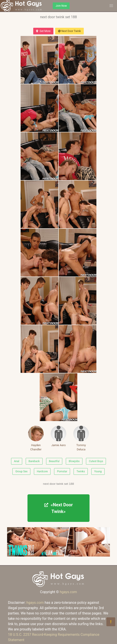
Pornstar (62, 471)
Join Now (61, 6)
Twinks (81, 471)
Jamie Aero (58, 436)
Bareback (34, 461)
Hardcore (42, 471)
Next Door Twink (69, 31)
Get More (43, 31)
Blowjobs (74, 461)
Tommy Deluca (81, 438)
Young (98, 471)
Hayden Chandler (36, 438)
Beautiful (54, 461)
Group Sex (21, 471)
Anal (17, 461)
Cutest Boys (96, 461)
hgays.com (68, 592)
